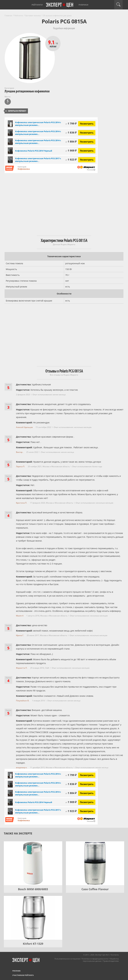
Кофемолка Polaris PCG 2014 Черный (34, 151)
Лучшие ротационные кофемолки (27, 91)
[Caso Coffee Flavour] (95, 863)
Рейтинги (37, 5)
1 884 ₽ (71, 141)
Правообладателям (111, 961)
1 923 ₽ (71, 160)
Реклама (16, 971)
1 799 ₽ (71, 123)
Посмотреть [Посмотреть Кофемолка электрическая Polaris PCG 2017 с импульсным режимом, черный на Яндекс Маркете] (87, 160)
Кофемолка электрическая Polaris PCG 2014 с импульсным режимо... (38, 124)
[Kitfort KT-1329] (33, 918)
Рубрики (83, 5)
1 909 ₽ (71, 151)
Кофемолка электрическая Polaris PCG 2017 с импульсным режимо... (38, 160)
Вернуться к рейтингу (16, 111)
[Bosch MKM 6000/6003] (33, 863)
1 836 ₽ (71, 132)
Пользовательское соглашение (67, 959)
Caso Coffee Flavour (95, 889)
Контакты (115, 955)
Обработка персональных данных (101, 960)
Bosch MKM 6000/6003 (33, 889)
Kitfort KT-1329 (33, 944)
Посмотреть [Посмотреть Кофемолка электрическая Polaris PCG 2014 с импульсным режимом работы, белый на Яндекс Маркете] (87, 124)
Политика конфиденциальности (95, 959)
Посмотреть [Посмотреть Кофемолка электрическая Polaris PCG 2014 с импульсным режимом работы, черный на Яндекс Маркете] (87, 133)
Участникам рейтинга (23, 975)
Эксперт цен (60, 5)
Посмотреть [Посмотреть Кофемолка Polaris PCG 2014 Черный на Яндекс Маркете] (87, 151)
